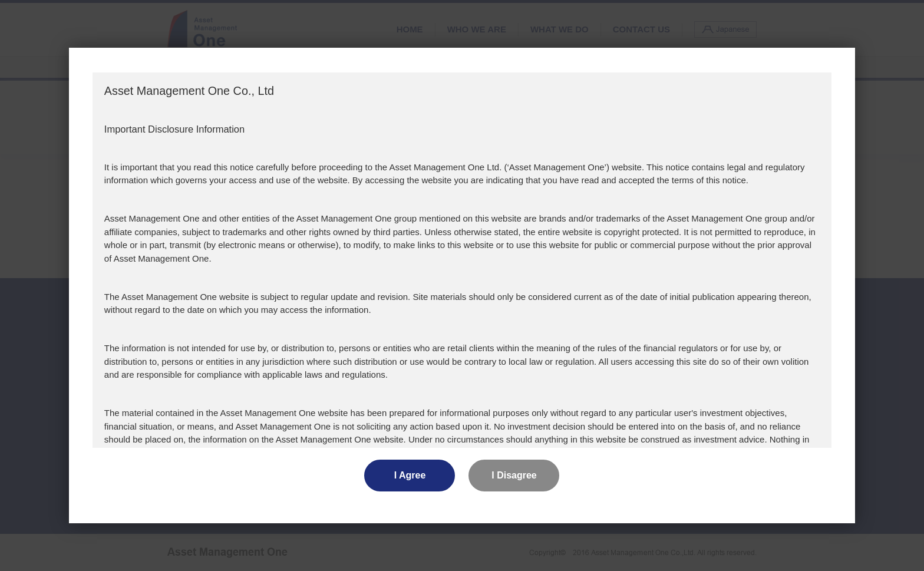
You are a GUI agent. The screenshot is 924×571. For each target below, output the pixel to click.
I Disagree (514, 475)
